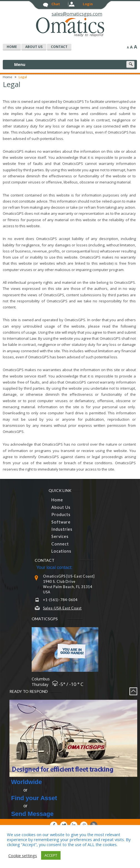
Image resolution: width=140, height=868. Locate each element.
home (12, 47)
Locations (61, 551)
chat (56, 4)
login (88, 4)
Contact (59, 47)
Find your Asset (34, 798)
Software (61, 522)
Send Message (32, 814)
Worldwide (27, 782)
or (19, 790)
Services (60, 536)
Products (61, 515)
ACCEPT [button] (51, 855)
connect (60, 544)
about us (34, 47)
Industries (62, 529)
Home (7, 77)
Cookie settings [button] (23, 856)
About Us (61, 507)
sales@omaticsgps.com (77, 14)
